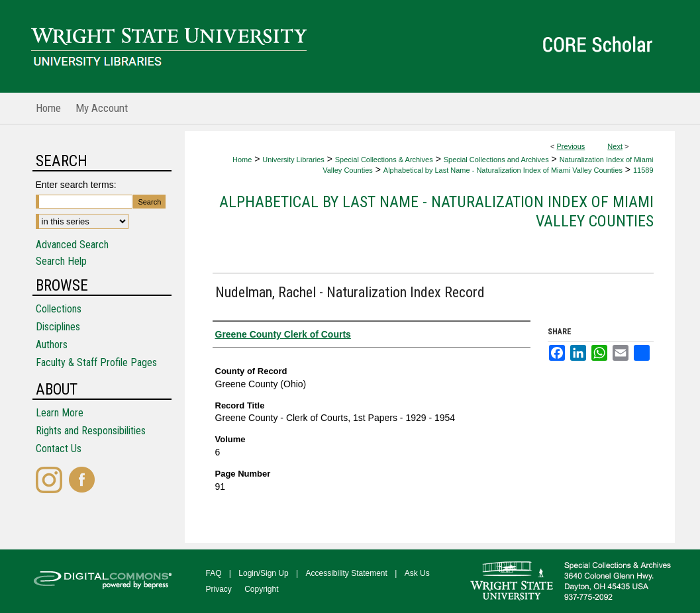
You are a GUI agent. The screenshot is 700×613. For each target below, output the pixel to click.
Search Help (61, 261)
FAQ (214, 573)
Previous (571, 146)
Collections (59, 309)
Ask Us (417, 573)
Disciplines (58, 327)
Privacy (219, 589)
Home (242, 160)
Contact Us (59, 448)
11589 (643, 170)
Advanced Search (72, 245)
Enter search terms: (76, 185)
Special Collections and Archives (496, 160)
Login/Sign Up (263, 573)
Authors (52, 345)
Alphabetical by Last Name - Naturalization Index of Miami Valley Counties (503, 170)
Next (615, 146)
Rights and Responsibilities (91, 431)
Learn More (60, 413)
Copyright (261, 589)
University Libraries (293, 160)
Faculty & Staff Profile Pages (96, 362)
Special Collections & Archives (384, 160)
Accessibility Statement (347, 573)
